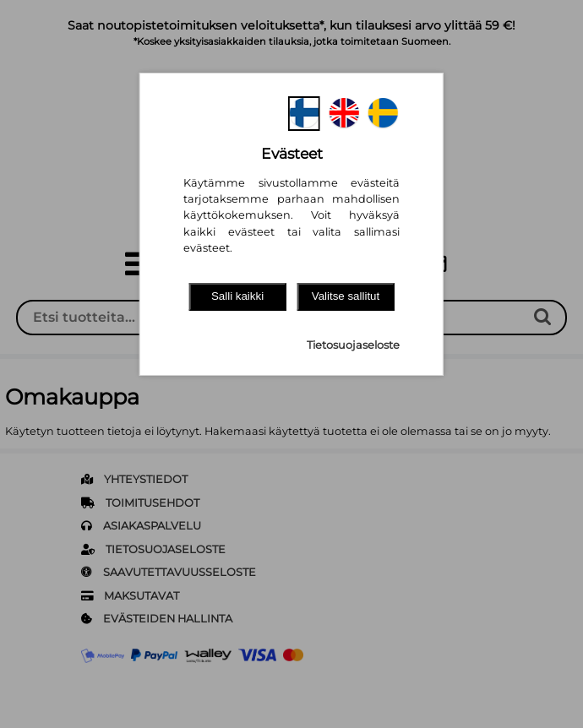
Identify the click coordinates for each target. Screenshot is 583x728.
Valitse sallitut (346, 296)
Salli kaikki (237, 296)
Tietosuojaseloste (353, 345)
